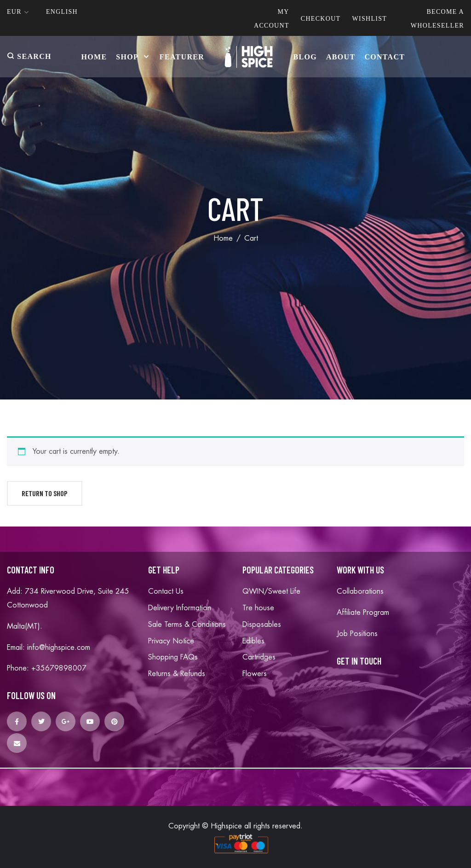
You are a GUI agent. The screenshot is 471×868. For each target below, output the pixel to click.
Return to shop (45, 493)
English (62, 12)
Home (223, 238)
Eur (14, 12)
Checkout (321, 19)
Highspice (226, 826)
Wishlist (369, 19)
